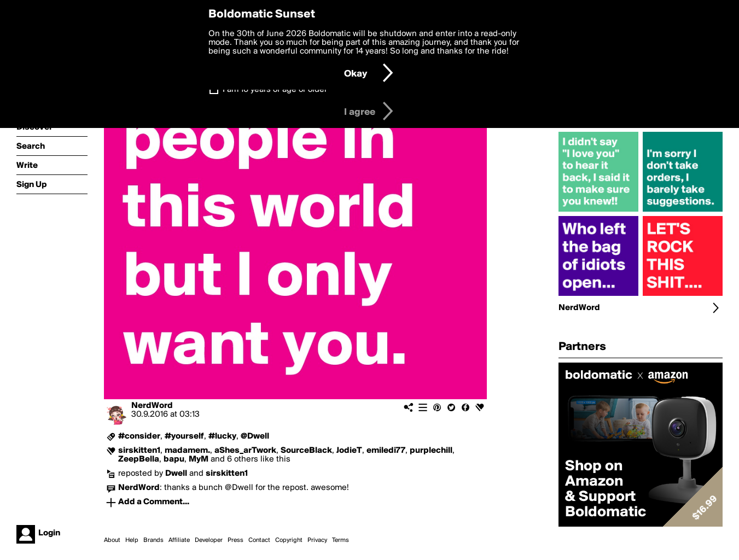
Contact (259, 540)
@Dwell (255, 436)
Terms (341, 540)
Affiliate (179, 540)
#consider (139, 436)
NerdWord (152, 406)
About (112, 540)
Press (235, 540)
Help (132, 540)
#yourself (184, 436)
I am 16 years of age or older (275, 90)
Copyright (289, 540)
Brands (153, 540)
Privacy (317, 540)
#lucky (222, 436)
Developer (209, 540)
